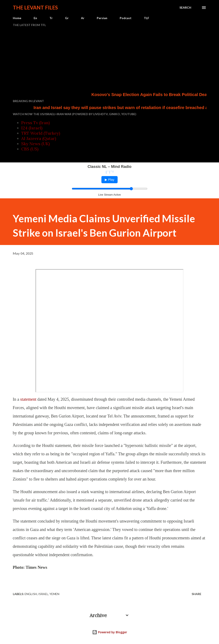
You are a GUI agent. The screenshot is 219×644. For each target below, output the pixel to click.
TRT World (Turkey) (41, 133)
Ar (83, 18)
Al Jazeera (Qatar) (39, 138)
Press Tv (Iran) (36, 123)
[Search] (185, 8)
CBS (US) (30, 149)
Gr (67, 18)
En (35, 18)
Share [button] (196, 594)
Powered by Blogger (110, 632)
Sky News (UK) (36, 144)
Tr (51, 18)
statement (28, 399)
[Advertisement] (110, 60)
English (31, 594)
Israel (43, 594)
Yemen (54, 594)
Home (17, 18)
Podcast (126, 18)
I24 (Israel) (32, 128)
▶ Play (109, 180)
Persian (102, 18)
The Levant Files (35, 7)
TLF (147, 18)
